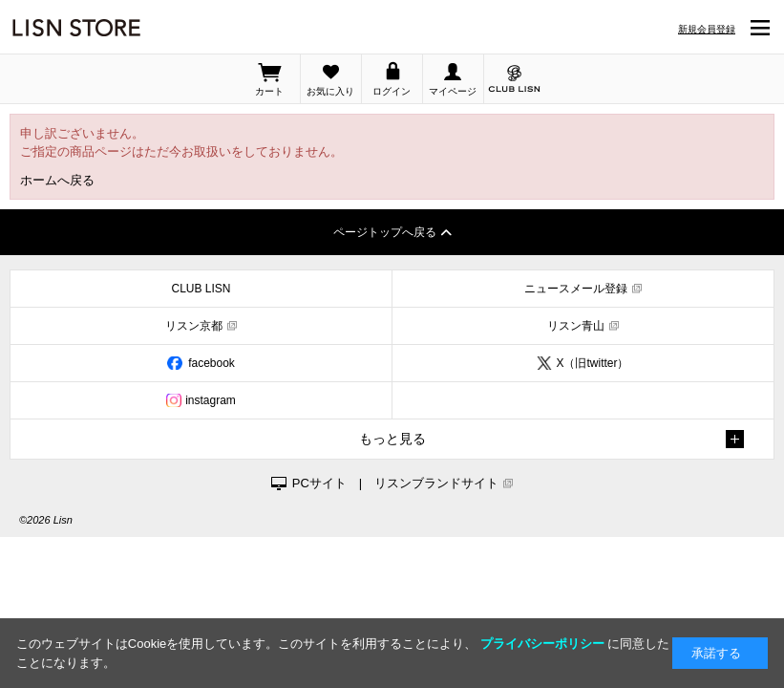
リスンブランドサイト (436, 483)
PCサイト (319, 483)
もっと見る (392, 439)
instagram (211, 400)
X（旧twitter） (592, 363)
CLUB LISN (201, 289)
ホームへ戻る (57, 180)
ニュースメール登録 (576, 289)
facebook (212, 363)
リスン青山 (576, 326)
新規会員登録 (707, 29)
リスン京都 (194, 326)
